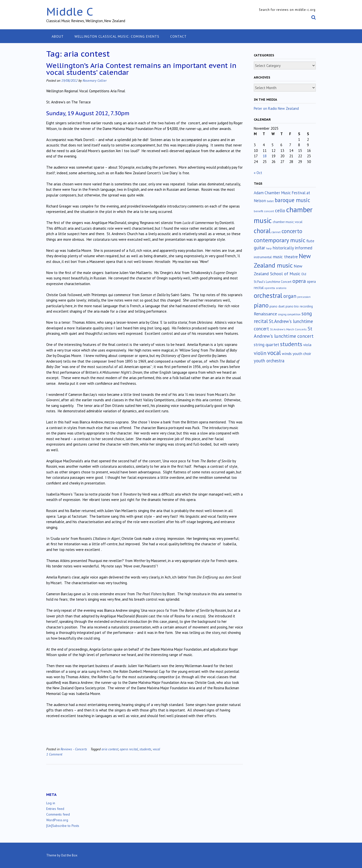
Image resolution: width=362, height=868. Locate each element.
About (58, 36)
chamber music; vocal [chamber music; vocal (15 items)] (288, 222)
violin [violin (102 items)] (260, 353)
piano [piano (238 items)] (261, 305)
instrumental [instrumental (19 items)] (263, 257)
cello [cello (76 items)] (280, 210)
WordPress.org (57, 820)
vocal (156, 749)
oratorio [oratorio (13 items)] (281, 288)
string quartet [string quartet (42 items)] (266, 345)
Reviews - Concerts (74, 749)
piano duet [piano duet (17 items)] (277, 306)
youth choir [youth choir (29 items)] (302, 354)
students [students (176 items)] (291, 344)
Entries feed (55, 809)
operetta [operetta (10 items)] (270, 288)
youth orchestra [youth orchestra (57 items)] (269, 361)
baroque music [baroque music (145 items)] (292, 200)
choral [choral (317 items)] (262, 231)
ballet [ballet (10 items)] (270, 201)
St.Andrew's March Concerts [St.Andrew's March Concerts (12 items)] (288, 329)
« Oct (258, 173)
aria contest (110, 749)
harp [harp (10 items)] (269, 248)
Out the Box (69, 855)
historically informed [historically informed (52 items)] (293, 248)
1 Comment (54, 754)
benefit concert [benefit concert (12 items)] (264, 211)
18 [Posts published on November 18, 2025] (265, 156)
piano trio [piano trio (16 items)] (292, 306)
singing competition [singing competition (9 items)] (289, 314)
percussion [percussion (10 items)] (304, 297)
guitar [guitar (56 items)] (259, 248)
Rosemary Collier (95, 80)
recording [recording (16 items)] (306, 306)
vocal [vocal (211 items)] (274, 353)
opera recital (129, 749)
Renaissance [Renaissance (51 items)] (265, 314)
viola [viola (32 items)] (307, 345)
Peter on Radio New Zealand (276, 108)
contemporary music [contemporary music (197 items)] (280, 240)
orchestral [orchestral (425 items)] (268, 295)
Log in (51, 803)
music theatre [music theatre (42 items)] (285, 257)
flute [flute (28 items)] (310, 241)
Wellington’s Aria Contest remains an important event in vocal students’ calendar (141, 69)
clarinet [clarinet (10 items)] (276, 232)
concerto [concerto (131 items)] (292, 231)
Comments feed (58, 814)
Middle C (70, 11)
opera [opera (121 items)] (299, 281)
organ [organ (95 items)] (290, 296)
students (145, 749)
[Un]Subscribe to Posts (63, 826)
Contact (178, 36)
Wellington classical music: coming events (117, 36)
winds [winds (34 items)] (287, 353)
